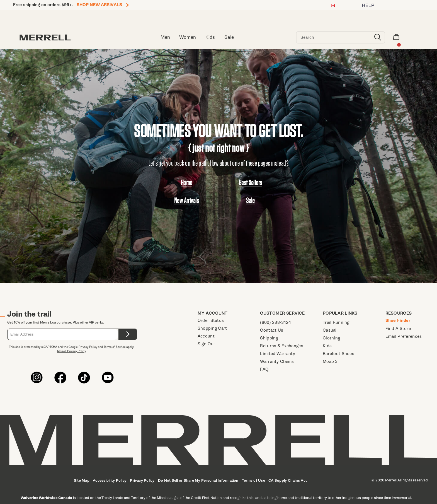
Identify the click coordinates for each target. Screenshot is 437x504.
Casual (330, 330)
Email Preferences (404, 336)
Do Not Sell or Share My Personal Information (198, 480)
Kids (327, 346)
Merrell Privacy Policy (71, 351)
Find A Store (398, 328)
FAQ (264, 369)
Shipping (269, 338)
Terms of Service (115, 347)
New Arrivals (187, 200)
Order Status (211, 320)
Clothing (331, 338)
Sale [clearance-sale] (229, 37)
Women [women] (188, 37)
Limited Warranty (278, 354)
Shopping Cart (212, 328)
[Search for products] (334, 37)
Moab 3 (330, 361)
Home (187, 183)
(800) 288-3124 (275, 322)
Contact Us (272, 330)
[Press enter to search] (378, 37)
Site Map (82, 480)
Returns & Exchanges (281, 346)
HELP (368, 5)
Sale (250, 200)
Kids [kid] (210, 37)
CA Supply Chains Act (288, 480)
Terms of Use (253, 480)
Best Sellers (251, 183)
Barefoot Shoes (338, 354)
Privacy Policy (88, 347)
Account (206, 336)
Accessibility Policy (110, 480)
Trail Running (336, 322)
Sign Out (206, 344)
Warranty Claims (277, 361)
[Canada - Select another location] (333, 6)
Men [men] (165, 37)
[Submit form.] (128, 334)
